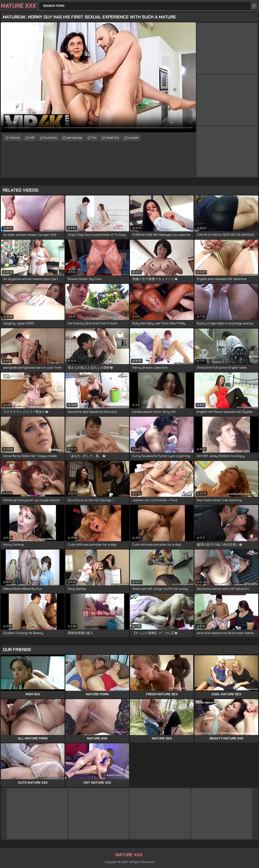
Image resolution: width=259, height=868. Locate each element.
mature (15, 138)
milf (32, 138)
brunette (50, 138)
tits (94, 138)
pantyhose (74, 138)
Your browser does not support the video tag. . (98, 77)
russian (134, 138)
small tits (112, 138)
